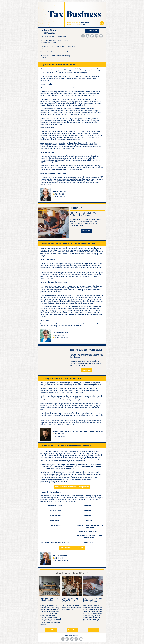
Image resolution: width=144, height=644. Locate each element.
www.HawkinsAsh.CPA (72, 635)
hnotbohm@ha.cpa (61, 560)
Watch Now (87, 370)
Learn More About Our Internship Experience (72, 487)
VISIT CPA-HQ (92, 31)
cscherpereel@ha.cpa (62, 338)
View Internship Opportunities (72, 548)
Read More (72, 630)
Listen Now (87, 231)
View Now (93, 630)
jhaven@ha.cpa (60, 196)
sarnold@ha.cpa (60, 436)
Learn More (51, 630)
